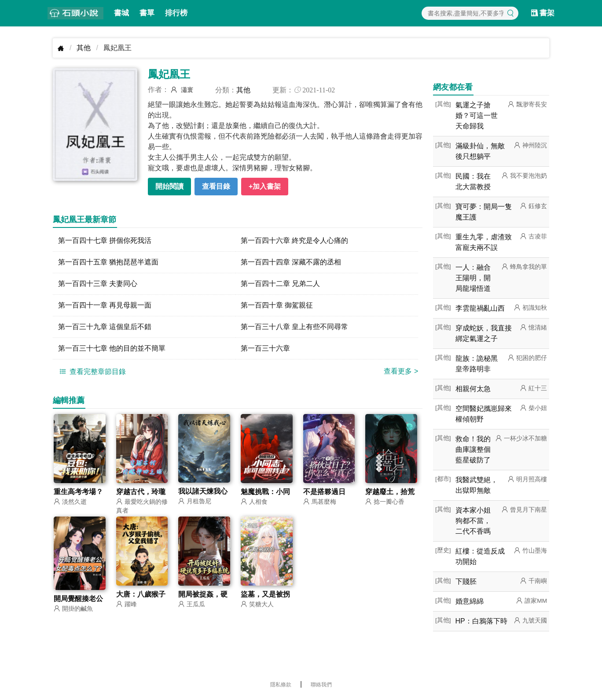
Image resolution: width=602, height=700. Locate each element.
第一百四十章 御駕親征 (277, 305)
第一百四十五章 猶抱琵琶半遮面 (108, 262)
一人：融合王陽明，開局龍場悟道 (473, 278)
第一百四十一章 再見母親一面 (105, 305)
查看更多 (401, 371)
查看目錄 (216, 186)
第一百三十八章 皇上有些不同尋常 (294, 327)
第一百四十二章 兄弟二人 (280, 284)
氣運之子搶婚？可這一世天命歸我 (477, 115)
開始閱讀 (169, 186)
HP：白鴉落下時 (481, 621)
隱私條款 (281, 685)
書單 (147, 13)
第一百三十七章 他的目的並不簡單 (112, 348)
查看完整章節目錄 (92, 371)
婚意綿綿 (470, 601)
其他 (84, 48)
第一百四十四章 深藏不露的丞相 (291, 262)
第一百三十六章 (265, 348)
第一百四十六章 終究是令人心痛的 (294, 240)
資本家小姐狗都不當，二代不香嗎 (473, 521)
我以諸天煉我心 (203, 491)
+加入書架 (265, 186)
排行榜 (176, 13)
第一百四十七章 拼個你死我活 (105, 240)
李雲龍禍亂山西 (480, 308)
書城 (121, 13)
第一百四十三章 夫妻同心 (98, 284)
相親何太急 (473, 389)
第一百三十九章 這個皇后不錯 (105, 327)
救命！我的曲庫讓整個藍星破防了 (473, 449)
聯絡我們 (321, 685)
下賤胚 (466, 581)
